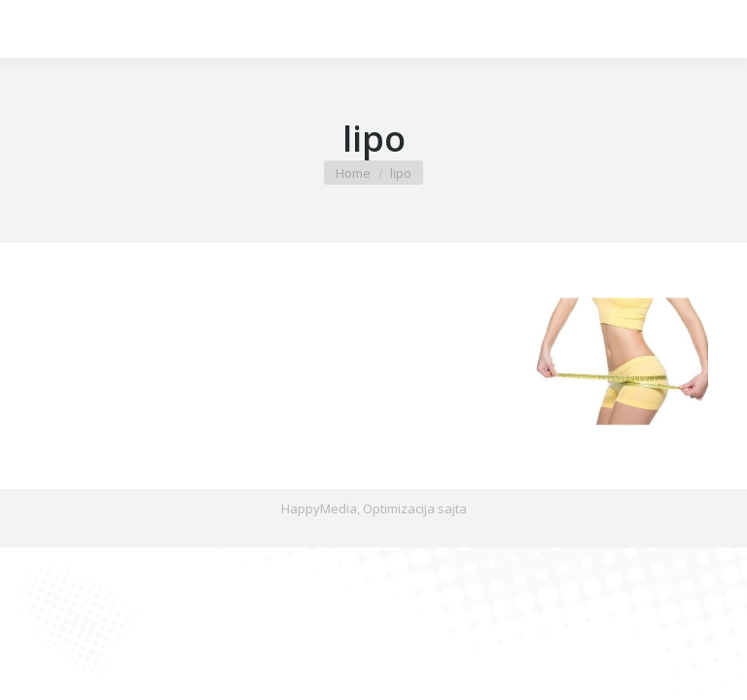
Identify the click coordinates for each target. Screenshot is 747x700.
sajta (452, 508)
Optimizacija (399, 508)
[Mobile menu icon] (31, 29)
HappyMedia (319, 508)
